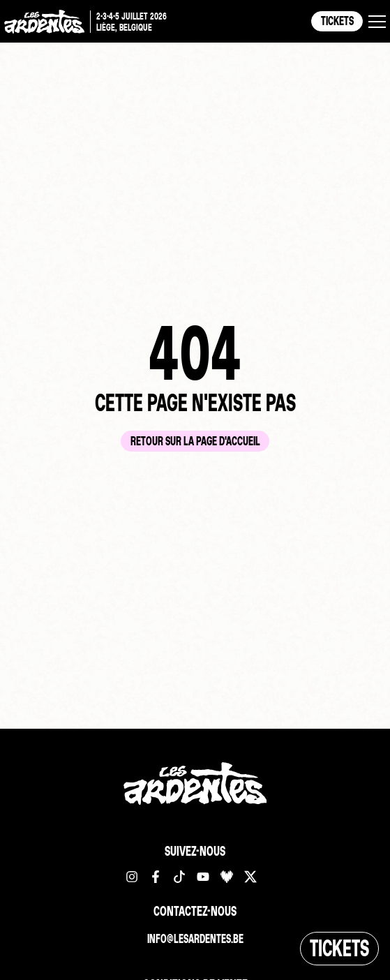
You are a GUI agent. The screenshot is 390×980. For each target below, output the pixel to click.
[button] (377, 22)
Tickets (337, 21)
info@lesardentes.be (195, 938)
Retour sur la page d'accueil (195, 441)
